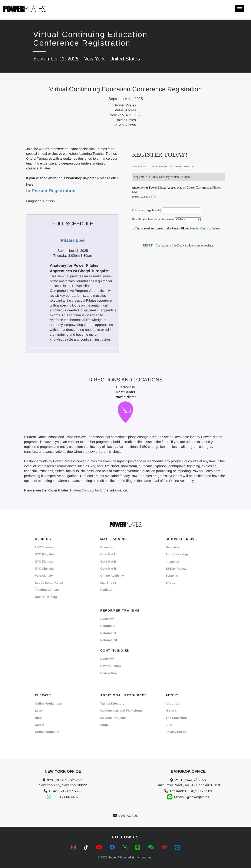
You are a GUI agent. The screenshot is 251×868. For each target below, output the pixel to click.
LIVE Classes (44, 547)
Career (40, 725)
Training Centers (47, 590)
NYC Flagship (45, 554)
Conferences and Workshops (121, 710)
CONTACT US (128, 816)
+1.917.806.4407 (66, 797)
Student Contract (201, 228)
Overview (107, 547)
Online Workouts (47, 732)
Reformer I (108, 626)
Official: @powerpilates (192, 797)
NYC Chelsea (44, 569)
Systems (172, 576)
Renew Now (109, 673)
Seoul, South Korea (49, 583)
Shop (104, 725)
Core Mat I (108, 554)
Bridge (170, 583)
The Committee (177, 718)
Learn (39, 710)
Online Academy (112, 576)
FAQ (169, 725)
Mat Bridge (108, 583)
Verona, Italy (44, 576)
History (171, 710)
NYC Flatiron (44, 561)
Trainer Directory (112, 703)
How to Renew (111, 666)
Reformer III (109, 640)
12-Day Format (176, 569)
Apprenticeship (177, 554)
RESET (148, 246)
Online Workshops (48, 703)
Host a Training (46, 597)
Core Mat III (108, 569)
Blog (38, 718)
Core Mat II (108, 561)
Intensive (172, 561)
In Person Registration (51, 191)
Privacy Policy (176, 732)
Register (106, 590)
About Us (172, 703)
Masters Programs (113, 718)
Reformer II (108, 633)
